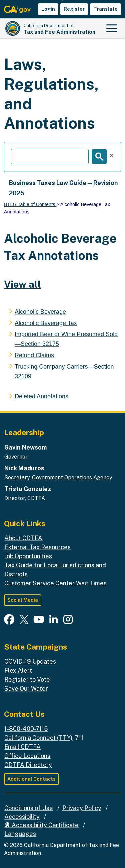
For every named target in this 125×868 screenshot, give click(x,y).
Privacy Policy (82, 808)
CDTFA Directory (28, 765)
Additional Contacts (31, 779)
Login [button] (48, 9)
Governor (16, 457)
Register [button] (74, 9)
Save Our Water (26, 689)
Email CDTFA (22, 747)
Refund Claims (34, 355)
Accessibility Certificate (41, 825)
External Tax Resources (37, 547)
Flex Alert (18, 670)
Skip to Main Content (62, 0)
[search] (50, 157)
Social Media (23, 600)
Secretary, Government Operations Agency (58, 477)
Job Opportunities (28, 556)
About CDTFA (23, 538)
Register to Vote (27, 680)
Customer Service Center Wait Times (55, 583)
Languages (20, 834)
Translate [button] (105, 9)
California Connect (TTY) (38, 738)
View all (22, 284)
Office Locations (27, 756)
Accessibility (22, 817)
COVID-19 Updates (30, 661)
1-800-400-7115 (26, 729)
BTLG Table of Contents (30, 204)
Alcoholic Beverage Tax (46, 323)
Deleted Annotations (41, 396)
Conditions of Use (29, 808)
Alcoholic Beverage (40, 312)
